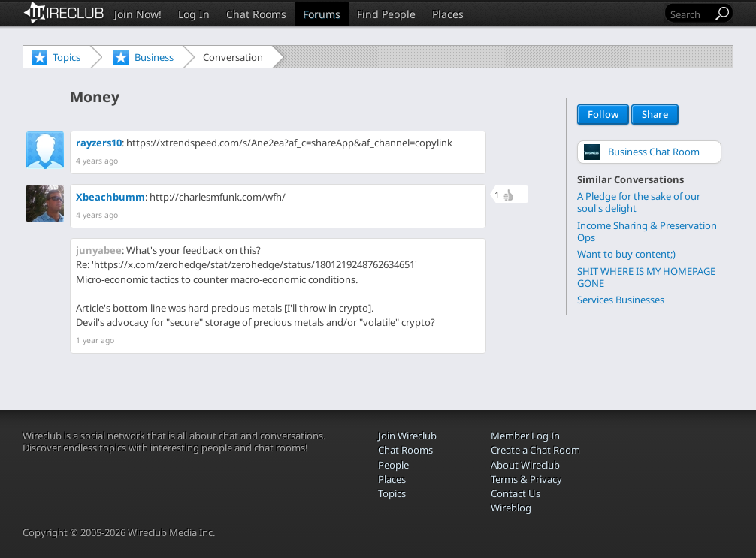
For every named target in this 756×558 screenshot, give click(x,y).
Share (655, 115)
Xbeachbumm (110, 197)
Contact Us (516, 493)
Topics (67, 57)
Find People (386, 14)
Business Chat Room (654, 152)
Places (448, 14)
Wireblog (511, 508)
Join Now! (138, 14)
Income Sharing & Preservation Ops (647, 231)
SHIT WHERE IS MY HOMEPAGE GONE (646, 277)
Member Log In (525, 436)
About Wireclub (525, 465)
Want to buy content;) (626, 253)
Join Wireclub (407, 436)
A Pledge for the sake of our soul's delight (639, 202)
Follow (603, 115)
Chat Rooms (256, 14)
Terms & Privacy (526, 479)
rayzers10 (99, 143)
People (393, 465)
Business (154, 57)
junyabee (99, 250)
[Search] (690, 14)
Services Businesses (621, 299)
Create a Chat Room (535, 450)
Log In (194, 14)
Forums (322, 14)
